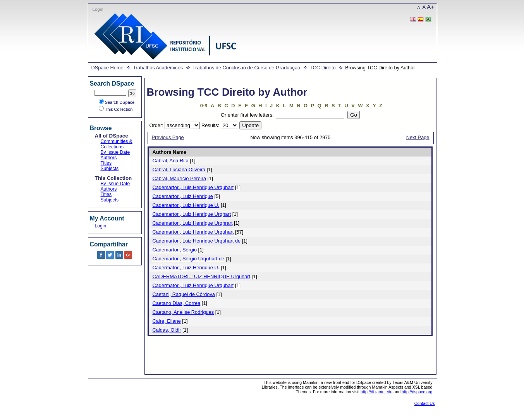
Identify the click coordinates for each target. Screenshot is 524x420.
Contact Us (425, 403)
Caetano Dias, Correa (177, 303)
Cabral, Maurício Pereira (180, 178)
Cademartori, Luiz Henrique (183, 196)
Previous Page (168, 137)
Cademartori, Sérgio (175, 250)
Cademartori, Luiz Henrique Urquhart (193, 232)
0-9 (204, 106)
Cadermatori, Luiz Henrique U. (186, 268)
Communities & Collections (117, 144)
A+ (430, 7)
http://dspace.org (417, 392)
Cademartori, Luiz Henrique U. (186, 205)
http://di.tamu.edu (376, 392)
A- (419, 8)
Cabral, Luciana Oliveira (179, 170)
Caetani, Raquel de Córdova (184, 294)
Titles (106, 163)
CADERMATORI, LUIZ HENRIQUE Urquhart (202, 276)
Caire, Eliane (167, 321)
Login (98, 9)
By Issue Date (115, 152)
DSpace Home (107, 68)
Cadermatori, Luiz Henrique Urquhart (193, 285)
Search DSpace (117, 102)
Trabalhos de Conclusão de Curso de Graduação (246, 68)
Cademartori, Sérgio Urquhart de (189, 259)
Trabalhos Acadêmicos (158, 68)
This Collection (116, 109)
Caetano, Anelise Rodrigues (183, 312)
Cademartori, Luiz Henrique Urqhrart (193, 223)
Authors (109, 158)
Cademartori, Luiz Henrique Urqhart (192, 214)
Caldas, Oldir (167, 330)
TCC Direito (323, 68)
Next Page (418, 137)
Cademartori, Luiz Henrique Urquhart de (197, 241)
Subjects (110, 169)
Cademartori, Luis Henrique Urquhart (193, 187)
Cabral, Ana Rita (171, 161)
